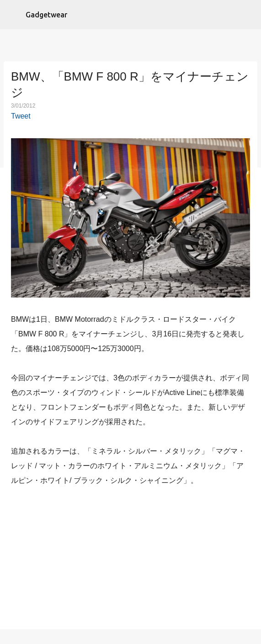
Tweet (21, 116)
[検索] (248, 15)
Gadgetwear (46, 15)
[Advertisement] (131, 560)
